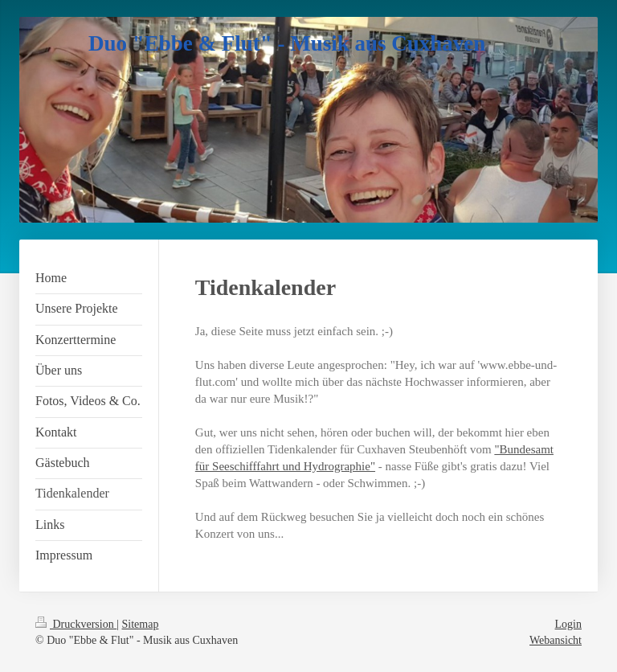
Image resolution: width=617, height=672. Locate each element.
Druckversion (76, 624)
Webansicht (556, 640)
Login (568, 624)
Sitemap (141, 624)
